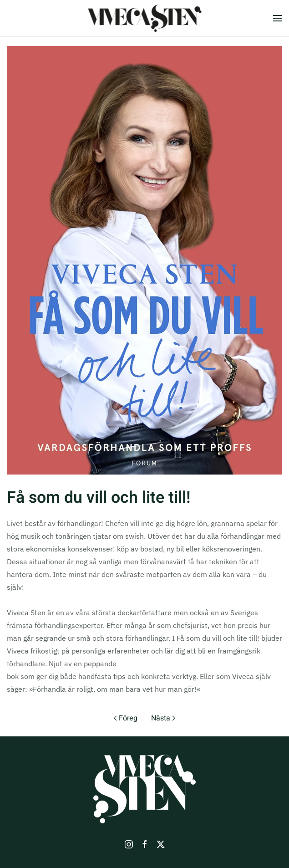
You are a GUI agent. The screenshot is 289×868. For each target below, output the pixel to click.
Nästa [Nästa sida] (163, 718)
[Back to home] (144, 18)
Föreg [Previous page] (126, 718)
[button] (278, 18)
